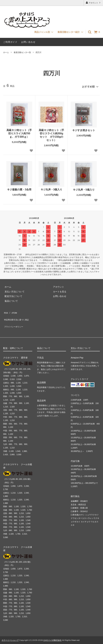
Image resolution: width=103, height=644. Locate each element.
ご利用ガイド (10, 42)
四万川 (38, 52)
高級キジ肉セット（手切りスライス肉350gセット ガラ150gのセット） (51, 134)
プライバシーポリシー (14, 320)
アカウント (93, 3)
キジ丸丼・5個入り (84, 188)
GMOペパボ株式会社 (52, 632)
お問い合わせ (28, 42)
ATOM (13, 311)
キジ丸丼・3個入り (51, 188)
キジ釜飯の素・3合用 (19, 188)
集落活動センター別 (22, 52)
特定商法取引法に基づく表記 (18, 315)
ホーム (6, 52)
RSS (5, 311)
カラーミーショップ (10, 632)
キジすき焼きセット (84, 129)
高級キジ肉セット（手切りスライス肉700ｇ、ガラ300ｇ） (19, 132)
